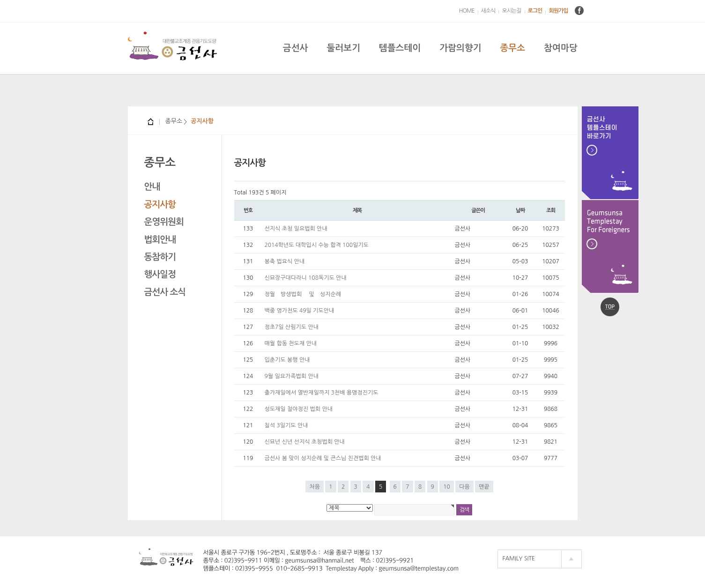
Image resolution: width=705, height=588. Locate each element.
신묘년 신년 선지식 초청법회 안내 (305, 442)
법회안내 (160, 240)
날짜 (520, 210)
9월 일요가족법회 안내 (292, 376)
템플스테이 (400, 48)
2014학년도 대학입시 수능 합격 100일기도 (317, 245)
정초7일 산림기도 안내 (292, 327)
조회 (551, 210)
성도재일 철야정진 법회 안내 (299, 409)
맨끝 (484, 487)
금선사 (296, 48)
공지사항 (160, 205)
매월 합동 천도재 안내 (291, 343)
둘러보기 (343, 48)
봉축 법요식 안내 (285, 261)
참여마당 (560, 48)
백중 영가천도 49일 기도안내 (300, 311)
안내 (152, 187)
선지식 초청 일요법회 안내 (296, 229)
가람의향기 (460, 48)
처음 (315, 487)
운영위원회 (164, 222)
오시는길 (511, 11)
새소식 (488, 11)
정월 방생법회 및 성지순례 (303, 294)
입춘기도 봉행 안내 (287, 360)
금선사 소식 (165, 292)
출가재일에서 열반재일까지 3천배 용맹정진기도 (322, 393)
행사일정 (160, 274)
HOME (467, 11)
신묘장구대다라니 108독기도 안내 (306, 278)
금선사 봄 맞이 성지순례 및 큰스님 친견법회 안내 (323, 458)
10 (447, 487)
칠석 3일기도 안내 (286, 425)
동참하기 (160, 257)
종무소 (512, 48)
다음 (464, 487)
